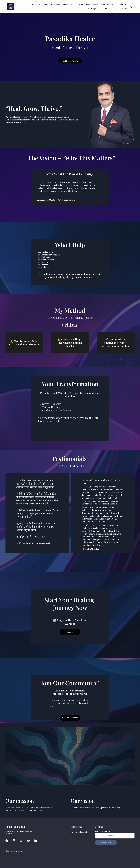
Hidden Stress (121, 9)
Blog (88, 4)
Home (46, 4)
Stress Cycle (35, 4)
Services (80, 4)
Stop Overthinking (108, 4)
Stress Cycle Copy (95, 9)
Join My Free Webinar (70, 61)
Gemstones (56, 4)
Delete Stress (68, 4)
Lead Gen (109, 9)
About (95, 4)
